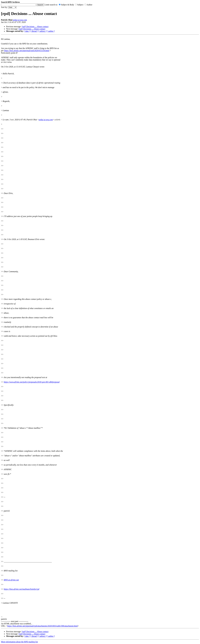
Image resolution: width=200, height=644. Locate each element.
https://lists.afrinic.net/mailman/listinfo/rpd (21, 589)
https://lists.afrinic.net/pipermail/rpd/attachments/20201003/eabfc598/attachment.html (42, 626)
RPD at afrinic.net (11, 580)
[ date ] (27, 31)
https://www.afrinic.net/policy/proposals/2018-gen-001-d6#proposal (32, 382)
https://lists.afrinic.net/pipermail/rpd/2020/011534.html (27, 51)
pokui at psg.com (20, 20)
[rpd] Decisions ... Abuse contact (35, 27)
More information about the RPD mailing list (19, 642)
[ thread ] (34, 31)
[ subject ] (42, 31)
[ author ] (51, 31)
